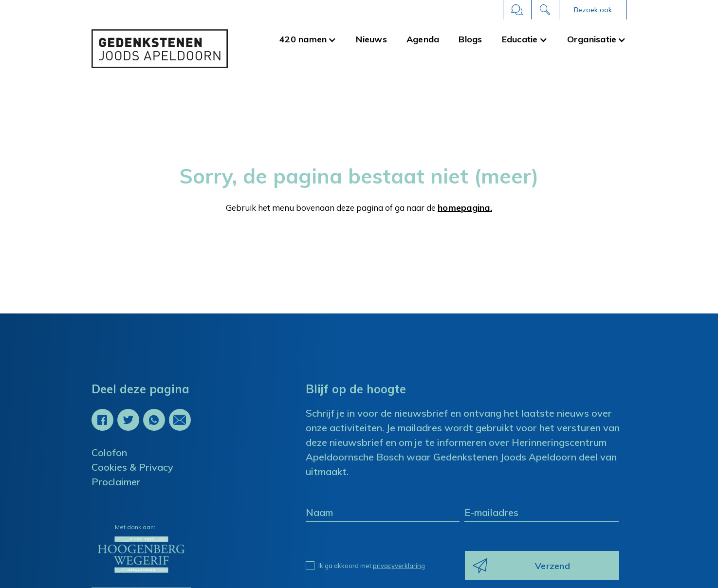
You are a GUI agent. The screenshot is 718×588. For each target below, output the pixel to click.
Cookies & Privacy (132, 467)
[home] (160, 49)
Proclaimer (116, 482)
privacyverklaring (399, 566)
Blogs (471, 39)
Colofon (109, 452)
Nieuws (372, 39)
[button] (593, 10)
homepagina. (465, 208)
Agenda (423, 39)
